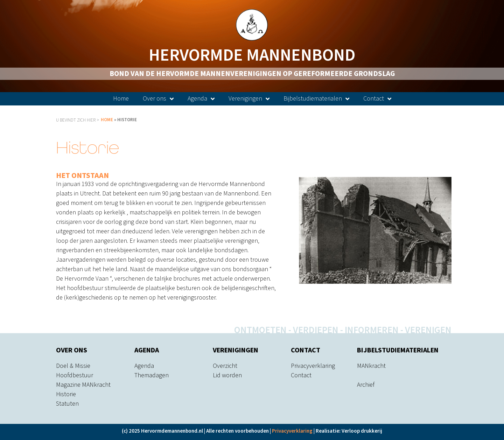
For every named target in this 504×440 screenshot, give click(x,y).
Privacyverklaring (313, 366)
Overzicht (225, 366)
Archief (366, 385)
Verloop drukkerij (362, 431)
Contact (377, 99)
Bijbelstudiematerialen (316, 99)
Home (121, 99)
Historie (66, 394)
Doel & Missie (73, 366)
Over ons (158, 99)
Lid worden (227, 375)
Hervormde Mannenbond (252, 55)
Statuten (67, 404)
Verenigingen (249, 99)
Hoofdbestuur (75, 375)
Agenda (201, 99)
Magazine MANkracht (83, 385)
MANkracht (371, 366)
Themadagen (152, 375)
